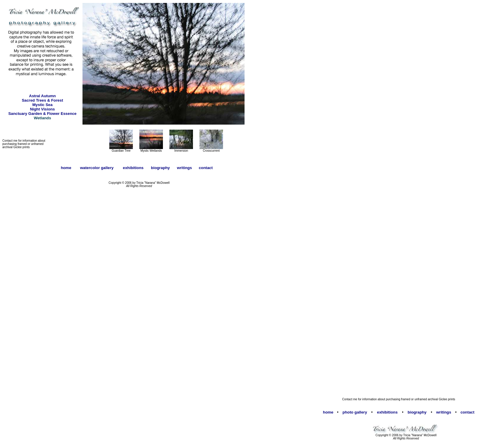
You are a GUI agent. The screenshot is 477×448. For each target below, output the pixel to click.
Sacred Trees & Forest (42, 100)
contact (467, 412)
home (328, 412)
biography (417, 412)
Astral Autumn (43, 96)
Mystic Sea (43, 105)
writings (444, 412)
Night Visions (43, 109)
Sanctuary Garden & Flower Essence (42, 114)
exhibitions (387, 412)
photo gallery (355, 412)
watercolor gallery (97, 168)
